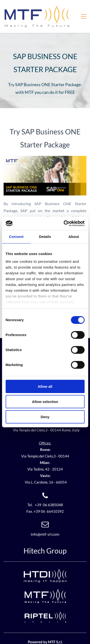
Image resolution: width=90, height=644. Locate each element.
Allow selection (45, 402)
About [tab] (74, 237)
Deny (45, 417)
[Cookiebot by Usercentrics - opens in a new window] (64, 223)
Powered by (38, 634)
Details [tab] (45, 237)
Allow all (45, 386)
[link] (45, 151)
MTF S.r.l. (55, 634)
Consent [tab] (16, 237)
